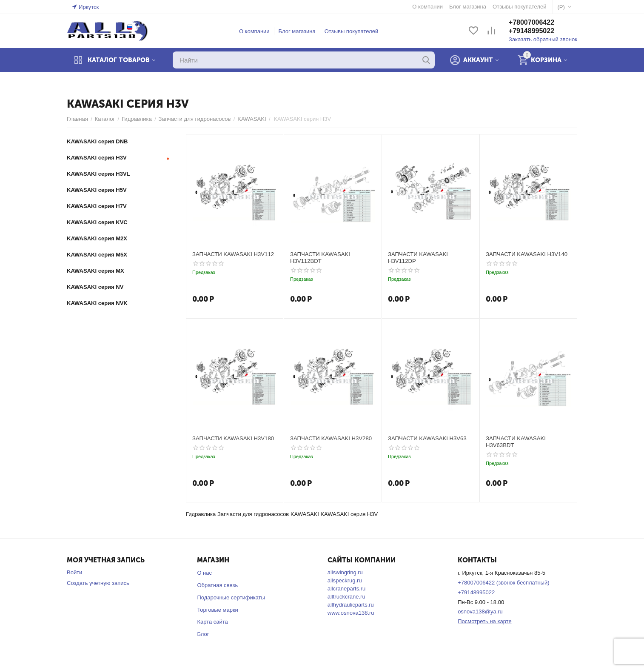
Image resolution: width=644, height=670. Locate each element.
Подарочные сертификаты (231, 597)
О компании (255, 31)
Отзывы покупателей (352, 31)
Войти (74, 572)
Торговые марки (218, 610)
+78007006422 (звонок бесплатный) (503, 583)
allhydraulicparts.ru (351, 605)
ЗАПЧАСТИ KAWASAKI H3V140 (526, 254)
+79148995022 (532, 31)
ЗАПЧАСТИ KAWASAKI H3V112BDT (320, 258)
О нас (204, 573)
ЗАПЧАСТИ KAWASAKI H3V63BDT (516, 442)
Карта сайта (212, 622)
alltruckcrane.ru (346, 597)
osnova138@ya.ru (480, 612)
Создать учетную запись (98, 583)
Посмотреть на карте (484, 621)
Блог (203, 634)
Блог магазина (297, 31)
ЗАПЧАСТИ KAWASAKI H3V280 (331, 438)
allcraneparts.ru (347, 589)
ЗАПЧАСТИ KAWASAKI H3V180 (233, 438)
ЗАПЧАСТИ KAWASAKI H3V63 (427, 438)
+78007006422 (532, 23)
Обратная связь (217, 585)
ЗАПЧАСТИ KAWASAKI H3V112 (233, 254)
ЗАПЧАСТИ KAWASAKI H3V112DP (418, 258)
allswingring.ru (345, 572)
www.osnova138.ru (351, 613)
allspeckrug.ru (345, 580)
